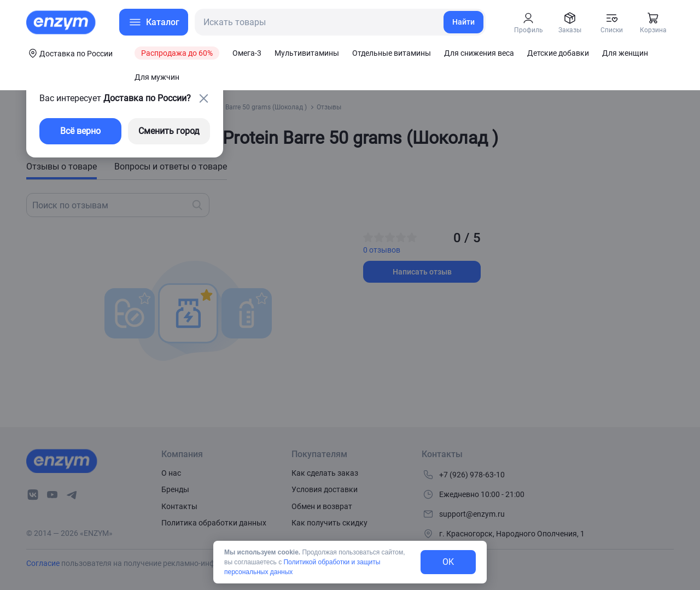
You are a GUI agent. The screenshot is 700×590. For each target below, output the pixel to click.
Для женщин (625, 53)
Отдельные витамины (392, 53)
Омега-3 (247, 53)
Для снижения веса (479, 53)
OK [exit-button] (448, 562)
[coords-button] (69, 53)
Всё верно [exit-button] (80, 131)
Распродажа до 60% (177, 53)
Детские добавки (558, 53)
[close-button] (203, 98)
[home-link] (62, 22)
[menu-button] (154, 22)
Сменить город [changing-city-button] (169, 131)
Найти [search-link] (463, 22)
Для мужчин (157, 77)
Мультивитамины (307, 53)
